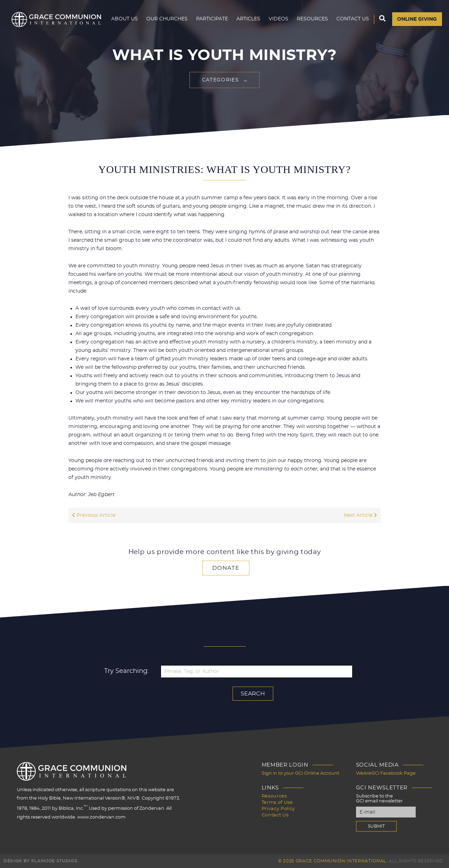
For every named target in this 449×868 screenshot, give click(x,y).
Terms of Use (277, 803)
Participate (212, 20)
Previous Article (94, 515)
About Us (124, 20)
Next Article (360, 515)
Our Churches (167, 20)
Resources (312, 20)
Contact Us (352, 20)
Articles (248, 20)
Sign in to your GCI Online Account (300, 773)
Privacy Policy (278, 809)
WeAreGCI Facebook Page (386, 773)
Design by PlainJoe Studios (41, 861)
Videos (278, 20)
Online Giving (417, 20)
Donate (226, 568)
